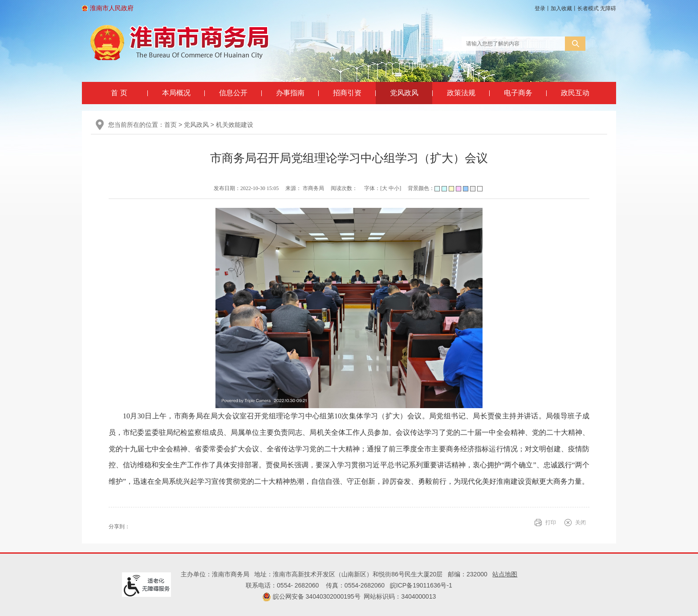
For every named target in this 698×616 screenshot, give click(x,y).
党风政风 (404, 93)
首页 (170, 125)
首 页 (119, 93)
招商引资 (347, 93)
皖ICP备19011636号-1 (421, 585)
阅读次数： (344, 188)
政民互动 (575, 93)
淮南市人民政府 (112, 8)
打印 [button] (551, 523)
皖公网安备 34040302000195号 (311, 596)
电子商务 (518, 93)
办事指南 (290, 93)
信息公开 (233, 93)
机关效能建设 (235, 125)
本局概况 (176, 93)
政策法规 (461, 93)
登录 (540, 8)
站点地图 (505, 574)
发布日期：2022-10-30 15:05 (246, 188)
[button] (588, 8)
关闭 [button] (580, 523)
